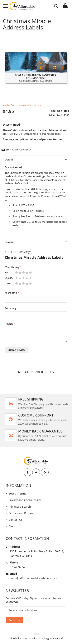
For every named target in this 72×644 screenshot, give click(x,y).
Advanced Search (20, 507)
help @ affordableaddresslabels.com (33, 578)
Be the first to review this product (22, 105)
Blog (11, 526)
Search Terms (17, 493)
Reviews (10, 242)
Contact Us (16, 520)
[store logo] (23, 6)
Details (9, 160)
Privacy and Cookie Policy (25, 500)
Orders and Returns (22, 513)
